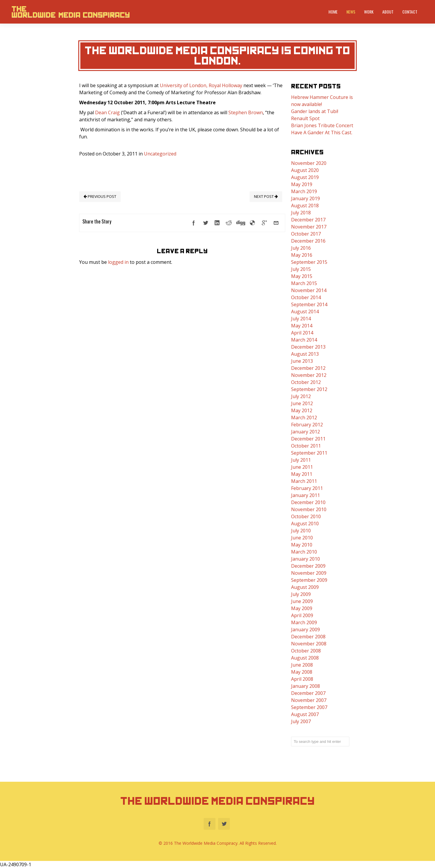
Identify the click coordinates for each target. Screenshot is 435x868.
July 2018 (301, 213)
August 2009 (305, 587)
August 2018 (305, 206)
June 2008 (302, 665)
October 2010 (306, 516)
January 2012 (306, 432)
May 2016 (302, 255)
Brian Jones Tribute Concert (322, 125)
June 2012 (302, 403)
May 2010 (302, 545)
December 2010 (308, 502)
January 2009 (306, 630)
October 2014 (306, 297)
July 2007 (301, 721)
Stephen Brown (246, 112)
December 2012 (308, 368)
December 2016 (308, 241)
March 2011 (304, 481)
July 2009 (301, 594)
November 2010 (309, 509)
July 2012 (301, 396)
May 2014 (302, 326)
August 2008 (305, 658)
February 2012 (307, 425)
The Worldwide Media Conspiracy (218, 801)
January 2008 (306, 686)
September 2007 (309, 707)
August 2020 (305, 170)
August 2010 (305, 524)
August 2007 (305, 714)
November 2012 (309, 375)
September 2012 (309, 389)
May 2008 (302, 672)
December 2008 (308, 637)
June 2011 (302, 467)
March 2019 (304, 191)
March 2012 (304, 418)
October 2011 (306, 446)
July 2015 (301, 269)
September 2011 (309, 453)
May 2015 (302, 276)
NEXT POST (266, 196)
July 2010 (301, 531)
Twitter (224, 824)
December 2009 (308, 566)
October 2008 (306, 651)
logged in (118, 262)
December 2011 (308, 439)
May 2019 (302, 184)
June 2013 (302, 361)
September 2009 (309, 580)
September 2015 (309, 262)
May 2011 (302, 474)
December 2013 (308, 347)
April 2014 (302, 333)
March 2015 (304, 283)
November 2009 (309, 573)
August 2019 (305, 177)
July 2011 (301, 460)
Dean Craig (107, 112)
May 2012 (302, 410)
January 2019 (306, 198)
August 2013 (305, 354)
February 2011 (307, 488)
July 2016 (301, 248)
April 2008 (302, 679)
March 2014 (304, 340)
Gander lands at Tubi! (315, 111)
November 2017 (309, 227)
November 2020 (309, 163)
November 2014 (309, 290)
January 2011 (306, 495)
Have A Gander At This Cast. (322, 132)
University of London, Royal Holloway (201, 85)
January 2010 (306, 559)
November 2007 (309, 700)
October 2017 (306, 234)
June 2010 (302, 538)
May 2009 (302, 608)
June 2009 (302, 601)
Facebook (210, 824)
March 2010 (304, 552)
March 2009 (304, 622)
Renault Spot (305, 118)
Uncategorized (160, 154)
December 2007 (308, 693)
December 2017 (308, 220)
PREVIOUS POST (100, 196)
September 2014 (309, 304)
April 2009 (302, 615)
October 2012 (306, 382)
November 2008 (309, 644)
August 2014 (305, 312)
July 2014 (301, 319)
